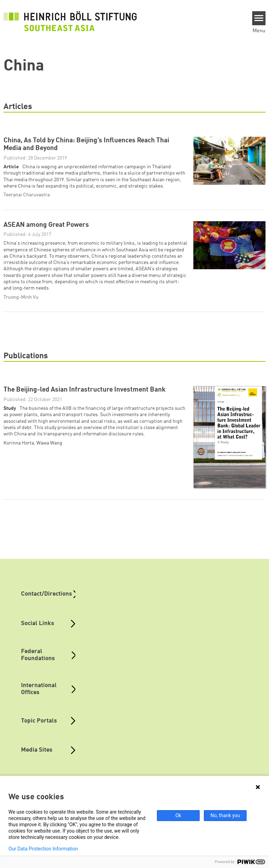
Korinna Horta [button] (19, 443)
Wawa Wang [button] (49, 443)
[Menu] (259, 18)
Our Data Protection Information (43, 849)
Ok (178, 815)
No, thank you (225, 815)
